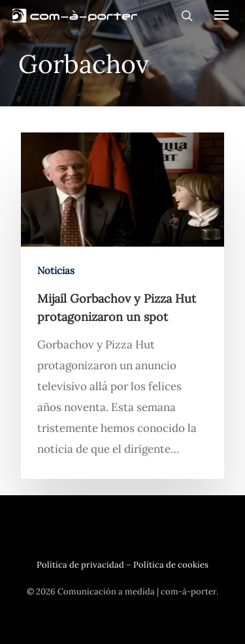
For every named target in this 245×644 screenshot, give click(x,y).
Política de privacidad (80, 565)
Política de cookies (171, 565)
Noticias (56, 270)
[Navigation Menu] (221, 14)
